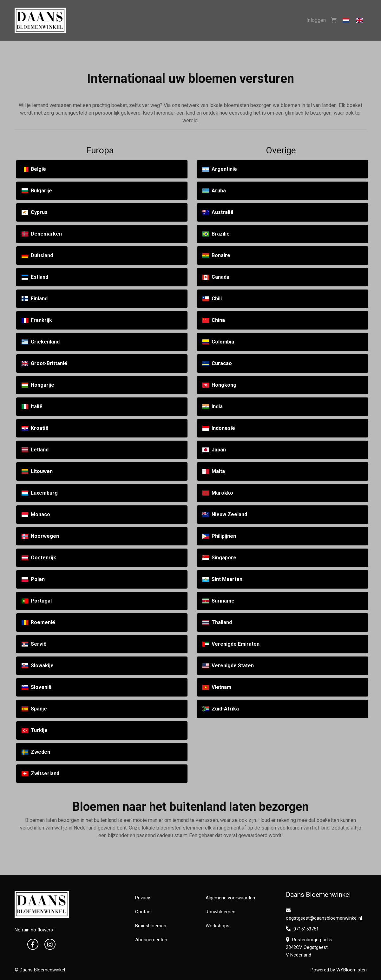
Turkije (35, 730)
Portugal (37, 601)
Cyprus (35, 212)
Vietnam (217, 687)
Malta (214, 471)
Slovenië (37, 687)
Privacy (143, 898)
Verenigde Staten (228, 666)
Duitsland (37, 255)
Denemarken (42, 234)
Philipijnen (219, 536)
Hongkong (219, 385)
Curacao (217, 363)
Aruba (214, 191)
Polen (33, 579)
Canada (216, 277)
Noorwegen (40, 536)
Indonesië (219, 428)
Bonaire (216, 255)
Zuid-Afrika (221, 709)
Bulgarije (37, 191)
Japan (214, 450)
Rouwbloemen (220, 912)
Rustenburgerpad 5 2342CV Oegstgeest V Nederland (309, 947)
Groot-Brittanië (44, 363)
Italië (32, 407)
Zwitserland (40, 773)
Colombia (218, 342)
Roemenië (38, 622)
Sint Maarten (222, 579)
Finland (35, 299)
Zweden (36, 752)
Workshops (217, 926)
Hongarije (38, 385)
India (213, 407)
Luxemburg (40, 493)
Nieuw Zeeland (225, 514)
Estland (35, 277)
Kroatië (35, 428)
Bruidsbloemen (151, 926)
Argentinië (220, 169)
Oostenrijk (39, 558)
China (214, 320)
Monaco (36, 514)
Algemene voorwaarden (230, 898)
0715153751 (302, 929)
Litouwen (37, 471)
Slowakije (38, 666)
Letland (35, 450)
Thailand (217, 622)
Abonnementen (151, 940)
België (34, 169)
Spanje (34, 709)
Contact (144, 912)
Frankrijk (37, 320)
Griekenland (41, 342)
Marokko (218, 493)
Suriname (218, 601)
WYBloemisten (351, 970)
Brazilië (216, 234)
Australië (218, 212)
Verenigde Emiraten (231, 644)
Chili (212, 299)
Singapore (219, 558)
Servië (34, 644)
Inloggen (316, 20)
